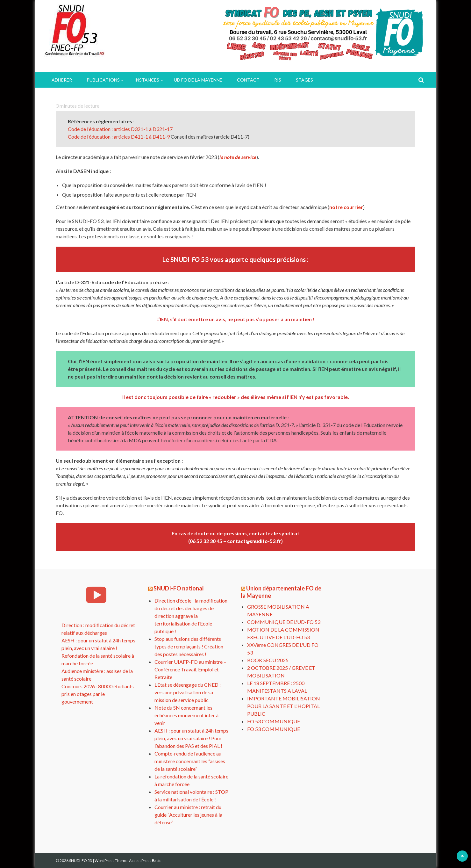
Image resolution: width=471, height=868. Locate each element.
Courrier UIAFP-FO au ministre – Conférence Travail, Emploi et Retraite (190, 669)
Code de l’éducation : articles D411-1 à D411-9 (119, 137)
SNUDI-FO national (179, 588)
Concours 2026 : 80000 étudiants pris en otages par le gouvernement (98, 694)
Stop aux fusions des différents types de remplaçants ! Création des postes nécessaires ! (189, 646)
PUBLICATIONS (103, 80)
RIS (278, 80)
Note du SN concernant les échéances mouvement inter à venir (186, 715)
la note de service (238, 157)
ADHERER (62, 80)
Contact (248, 80)
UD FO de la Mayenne (198, 80)
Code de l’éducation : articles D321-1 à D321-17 (121, 129)
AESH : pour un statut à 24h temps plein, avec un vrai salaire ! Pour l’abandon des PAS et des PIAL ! (191, 738)
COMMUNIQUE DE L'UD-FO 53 (284, 622)
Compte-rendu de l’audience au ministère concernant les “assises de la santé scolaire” (190, 761)
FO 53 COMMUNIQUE (274, 721)
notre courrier (346, 207)
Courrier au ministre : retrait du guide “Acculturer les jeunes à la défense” (188, 815)
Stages (304, 80)
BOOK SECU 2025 (268, 660)
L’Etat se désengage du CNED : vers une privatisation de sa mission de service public (188, 692)
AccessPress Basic (145, 861)
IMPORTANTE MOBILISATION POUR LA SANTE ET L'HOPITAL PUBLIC (284, 706)
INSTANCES (147, 80)
